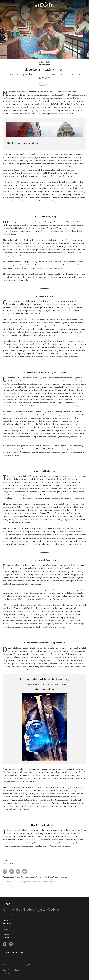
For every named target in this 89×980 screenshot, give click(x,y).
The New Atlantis (13, 970)
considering (8, 231)
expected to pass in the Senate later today (58, 476)
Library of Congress (9, 886)
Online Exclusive (44, 62)
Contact (6, 935)
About (5, 929)
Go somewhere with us (45, 689)
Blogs (5, 926)
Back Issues (7, 924)
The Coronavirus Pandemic (23, 143)
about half (24, 228)
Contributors (8, 932)
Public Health (8, 864)
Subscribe (7, 921)
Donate (6, 938)
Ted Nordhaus (45, 85)
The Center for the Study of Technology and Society (28, 965)
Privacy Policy (7, 973)
